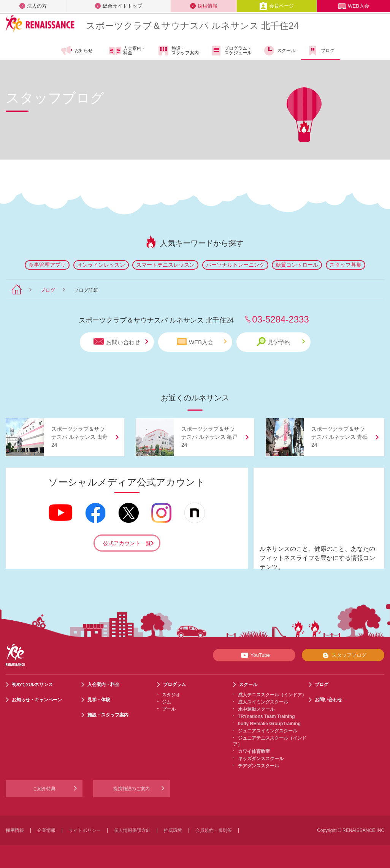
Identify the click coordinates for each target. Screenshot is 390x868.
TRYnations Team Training (266, 716)
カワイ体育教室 (254, 751)
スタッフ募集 (346, 265)
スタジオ (171, 695)
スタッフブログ (343, 655)
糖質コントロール (297, 265)
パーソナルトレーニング (235, 265)
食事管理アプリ (47, 265)
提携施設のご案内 (132, 789)
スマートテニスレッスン (165, 265)
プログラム (174, 685)
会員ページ (277, 6)
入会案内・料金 (128, 51)
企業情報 (46, 830)
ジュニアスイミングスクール (268, 731)
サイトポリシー (85, 830)
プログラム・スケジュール (231, 51)
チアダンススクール (258, 766)
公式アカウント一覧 (127, 543)
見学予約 (281, 342)
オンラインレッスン (101, 265)
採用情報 (204, 6)
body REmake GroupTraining (269, 724)
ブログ (321, 51)
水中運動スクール (256, 709)
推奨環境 (173, 830)
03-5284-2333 (280, 319)
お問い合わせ (121, 342)
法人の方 (33, 6)
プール (169, 709)
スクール (279, 51)
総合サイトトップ (119, 6)
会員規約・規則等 (214, 830)
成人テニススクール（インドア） (272, 695)
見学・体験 (99, 700)
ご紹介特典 (44, 789)
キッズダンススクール (261, 759)
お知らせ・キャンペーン (37, 700)
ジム (166, 702)
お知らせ (77, 51)
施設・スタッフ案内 (178, 51)
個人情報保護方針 (132, 830)
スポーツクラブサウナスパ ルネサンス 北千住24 (192, 26)
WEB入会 (354, 6)
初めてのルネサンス (32, 685)
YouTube (254, 655)
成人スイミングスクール (263, 702)
